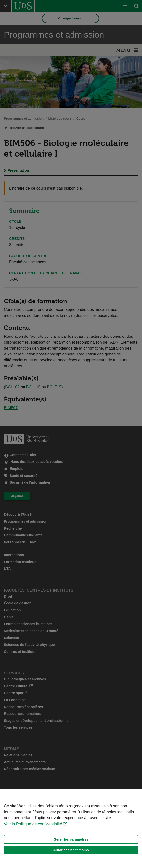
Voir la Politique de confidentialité (33, 824)
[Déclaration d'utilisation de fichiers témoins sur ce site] (71, 829)
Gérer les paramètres (71, 839)
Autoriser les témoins (71, 850)
